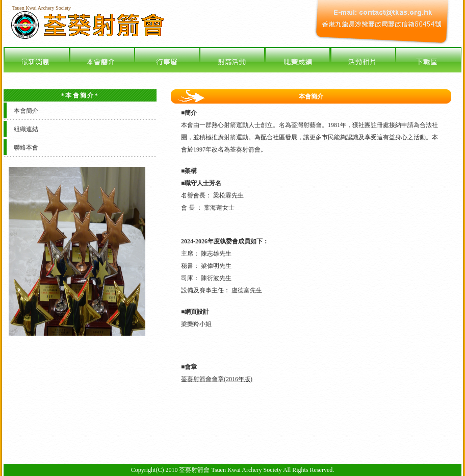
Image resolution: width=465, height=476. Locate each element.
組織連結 (26, 129)
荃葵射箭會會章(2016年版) (217, 379)
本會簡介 (26, 111)
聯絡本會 (26, 147)
